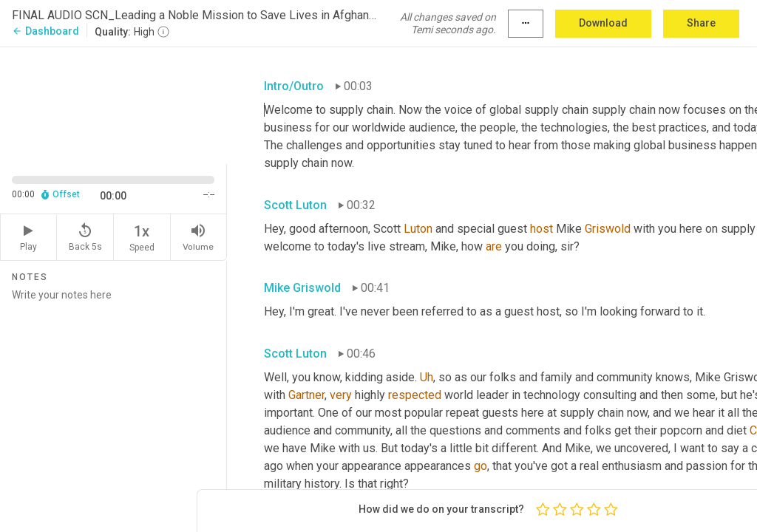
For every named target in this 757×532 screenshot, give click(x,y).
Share (701, 23)
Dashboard (45, 31)
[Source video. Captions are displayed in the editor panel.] (113, 104)
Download (603, 23)
